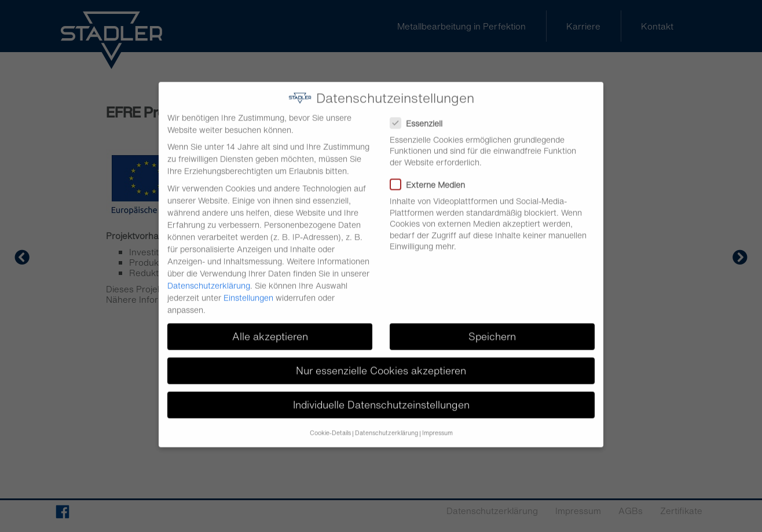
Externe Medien (431, 177)
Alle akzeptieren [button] (270, 329)
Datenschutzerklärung (209, 278)
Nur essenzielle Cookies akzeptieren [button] (381, 363)
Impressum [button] (437, 425)
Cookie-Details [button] (330, 425)
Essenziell (420, 115)
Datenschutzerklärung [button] (387, 425)
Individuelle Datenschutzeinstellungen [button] (381, 397)
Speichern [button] (492, 329)
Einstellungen (248, 290)
